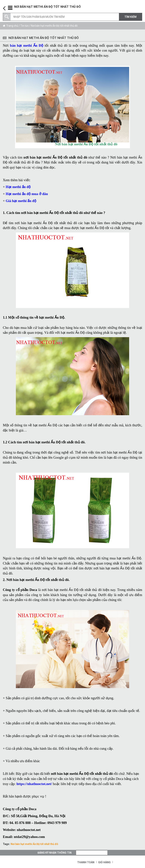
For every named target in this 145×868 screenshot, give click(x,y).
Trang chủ (12, 26)
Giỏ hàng (104, 862)
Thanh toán (86, 862)
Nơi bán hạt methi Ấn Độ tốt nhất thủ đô (34, 844)
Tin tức (25, 26)
